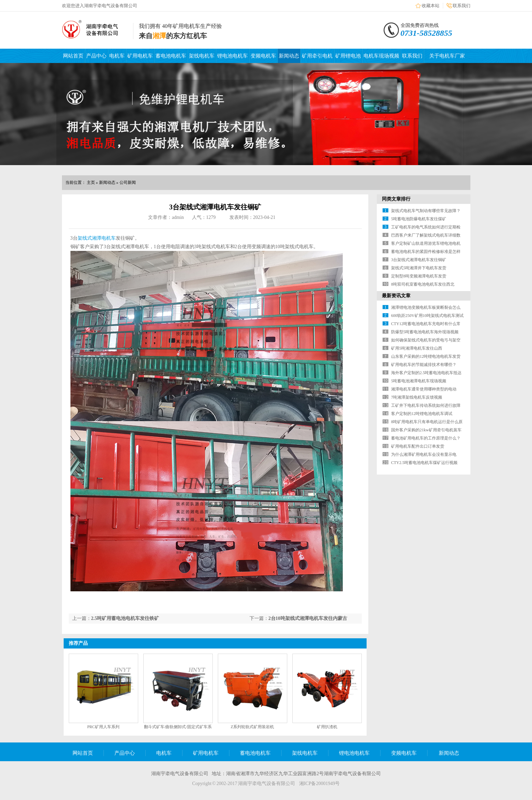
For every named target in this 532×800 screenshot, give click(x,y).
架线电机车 (202, 56)
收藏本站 (431, 6)
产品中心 (96, 56)
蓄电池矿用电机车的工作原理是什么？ (426, 438)
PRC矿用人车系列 (103, 727)
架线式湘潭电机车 (97, 238)
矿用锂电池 (348, 56)
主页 (91, 182)
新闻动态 (289, 56)
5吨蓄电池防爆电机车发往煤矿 (419, 219)
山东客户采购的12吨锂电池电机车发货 (426, 356)
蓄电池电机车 (171, 56)
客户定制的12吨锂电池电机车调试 (422, 414)
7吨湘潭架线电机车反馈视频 (417, 397)
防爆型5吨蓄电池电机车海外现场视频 (425, 332)
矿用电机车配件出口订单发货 (418, 446)
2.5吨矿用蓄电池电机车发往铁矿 (125, 618)
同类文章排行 (396, 199)
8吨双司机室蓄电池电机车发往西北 (423, 284)
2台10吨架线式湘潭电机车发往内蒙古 (308, 618)
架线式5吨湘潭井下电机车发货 (419, 268)
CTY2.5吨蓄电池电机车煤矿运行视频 (424, 463)
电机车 (117, 56)
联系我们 (462, 6)
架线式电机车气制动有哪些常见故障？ (426, 211)
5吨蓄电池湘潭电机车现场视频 (419, 381)
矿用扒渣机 (327, 727)
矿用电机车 (140, 56)
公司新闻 (128, 182)
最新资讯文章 (396, 296)
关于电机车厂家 (447, 56)
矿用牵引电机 (317, 56)
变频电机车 (263, 56)
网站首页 (73, 56)
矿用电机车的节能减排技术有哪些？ (424, 365)
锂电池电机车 (232, 56)
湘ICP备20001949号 (320, 783)
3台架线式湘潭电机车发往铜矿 (419, 260)
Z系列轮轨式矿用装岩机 (252, 727)
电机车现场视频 (381, 56)
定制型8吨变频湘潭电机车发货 (419, 276)
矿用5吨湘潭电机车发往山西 (417, 348)
